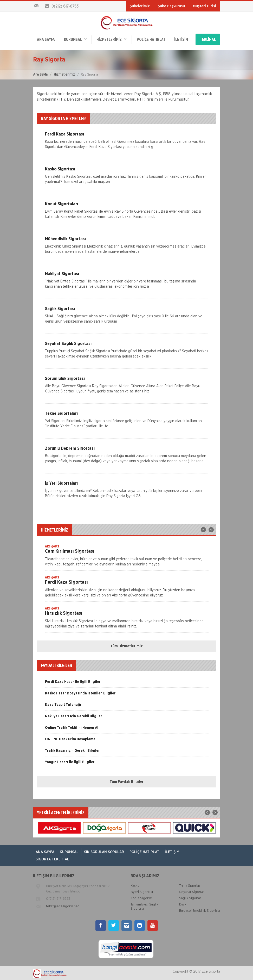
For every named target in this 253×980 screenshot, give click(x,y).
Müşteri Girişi (205, 6)
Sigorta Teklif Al (52, 858)
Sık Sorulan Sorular (104, 851)
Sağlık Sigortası (191, 897)
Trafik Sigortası (190, 885)
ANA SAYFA (46, 39)
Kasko (135, 885)
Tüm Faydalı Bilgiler (127, 780)
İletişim (181, 39)
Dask (183, 904)
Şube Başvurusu (171, 6)
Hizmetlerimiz (64, 74)
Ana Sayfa (40, 74)
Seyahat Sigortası (192, 891)
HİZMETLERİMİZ (111, 39)
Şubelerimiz (140, 6)
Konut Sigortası (142, 897)
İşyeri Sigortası (142, 891)
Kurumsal (75, 39)
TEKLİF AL (208, 39)
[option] (127, 556)
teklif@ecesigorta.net (62, 905)
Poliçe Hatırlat (151, 39)
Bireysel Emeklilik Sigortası (200, 910)
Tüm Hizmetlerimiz (127, 645)
